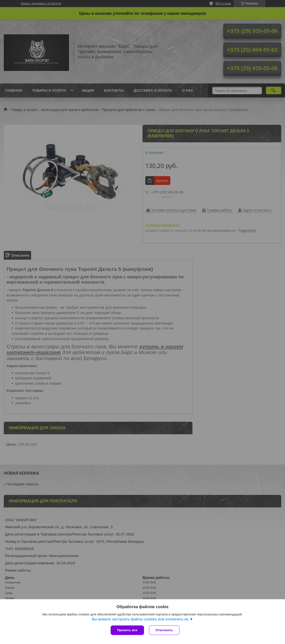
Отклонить (164, 630)
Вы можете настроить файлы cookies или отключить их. (141, 619)
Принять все (127, 630)
